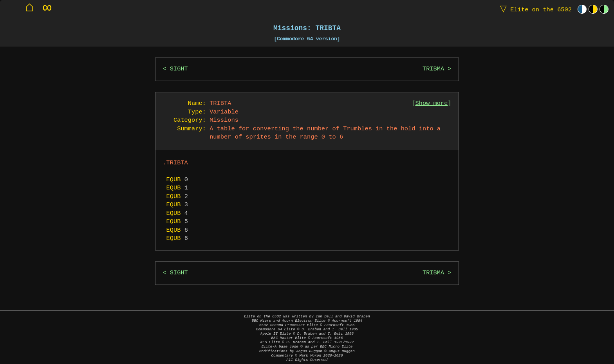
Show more (432, 104)
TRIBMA (433, 69)
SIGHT (179, 69)
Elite (534, 9)
